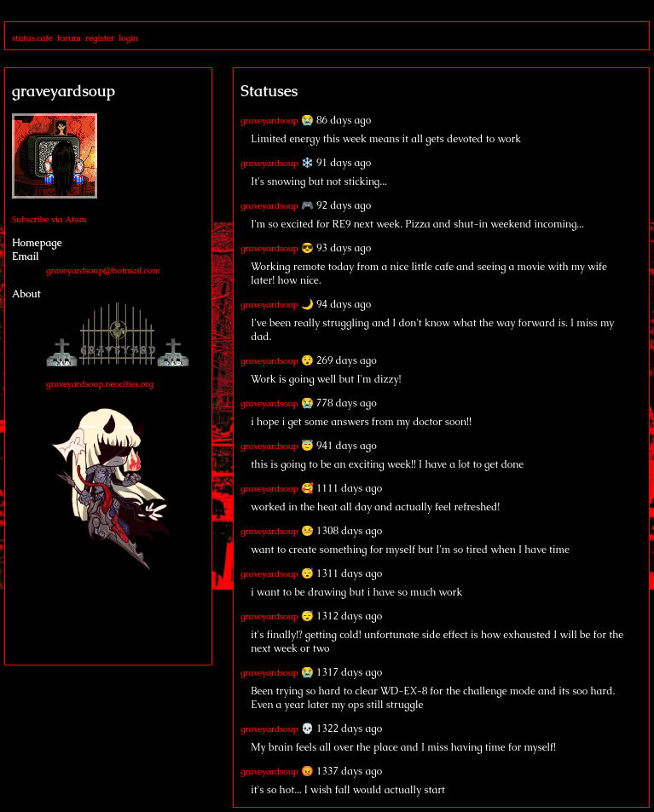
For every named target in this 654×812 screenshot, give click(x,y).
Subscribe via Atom (49, 219)
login (128, 38)
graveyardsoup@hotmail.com (103, 271)
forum (69, 38)
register (100, 38)
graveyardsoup (269, 121)
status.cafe (32, 38)
